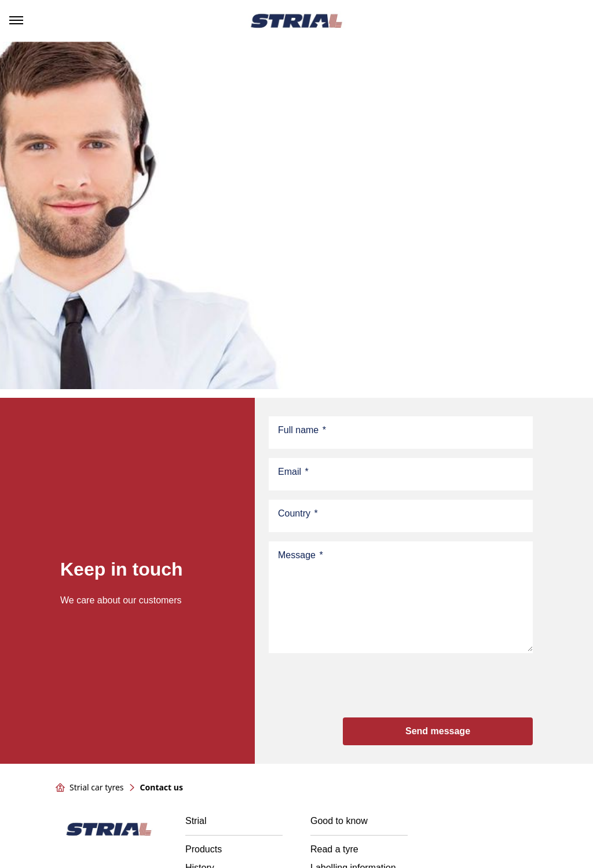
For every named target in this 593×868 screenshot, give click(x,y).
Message (301, 555)
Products (204, 849)
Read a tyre (334, 849)
